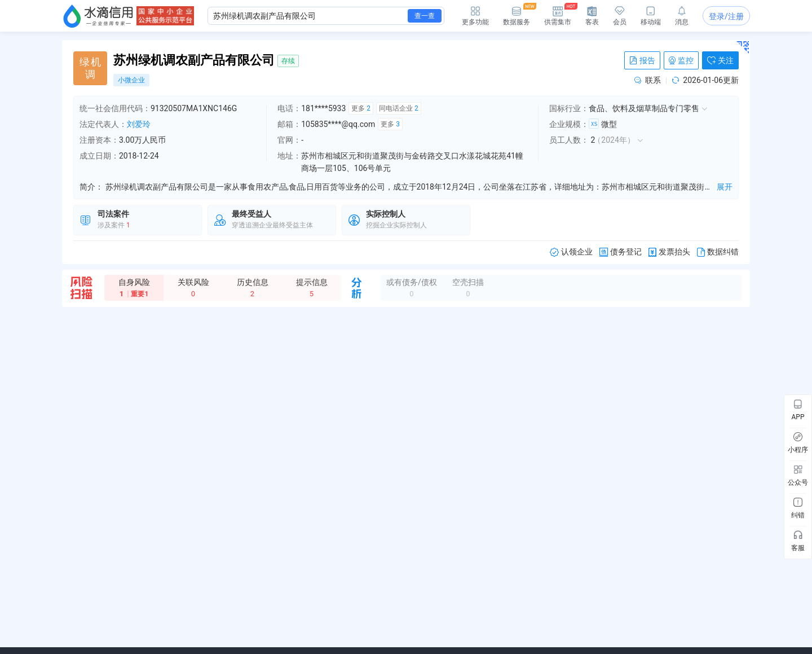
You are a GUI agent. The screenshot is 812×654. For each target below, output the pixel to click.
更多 (361, 108)
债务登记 (621, 252)
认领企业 (571, 252)
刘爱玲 (139, 124)
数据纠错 (718, 252)
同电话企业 (399, 108)
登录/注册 (726, 16)
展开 (725, 187)
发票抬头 (669, 252)
